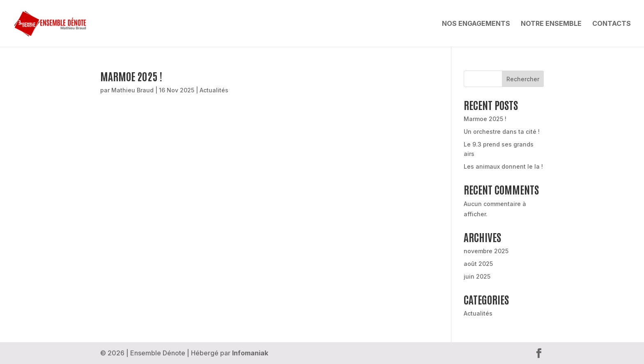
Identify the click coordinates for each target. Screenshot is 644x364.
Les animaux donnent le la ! (503, 166)
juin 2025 (477, 276)
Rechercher (523, 79)
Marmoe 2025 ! (131, 76)
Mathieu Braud (132, 90)
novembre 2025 (486, 251)
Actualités (214, 90)
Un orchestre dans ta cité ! (502, 132)
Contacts (612, 24)
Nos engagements (476, 24)
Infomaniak (250, 353)
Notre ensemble (551, 24)
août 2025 (478, 264)
